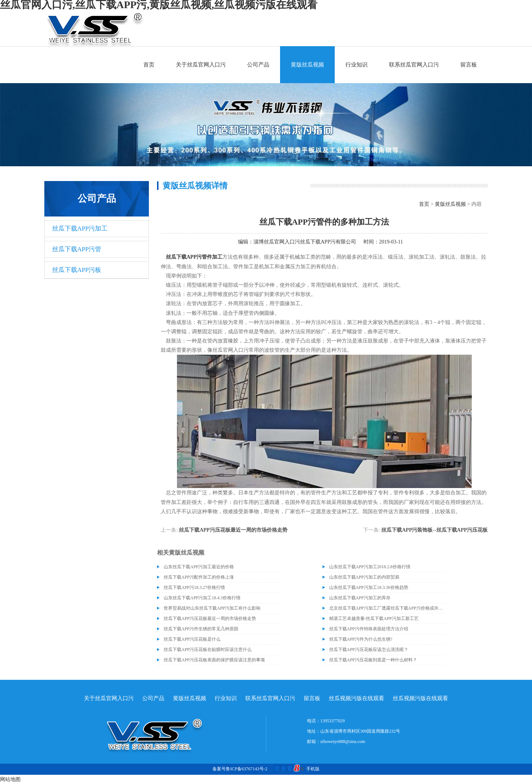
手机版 (313, 769)
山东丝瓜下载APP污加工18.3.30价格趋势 (369, 587)
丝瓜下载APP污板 (77, 270)
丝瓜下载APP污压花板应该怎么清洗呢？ (369, 650)
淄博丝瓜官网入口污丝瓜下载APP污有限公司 (305, 242)
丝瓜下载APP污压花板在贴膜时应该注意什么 (208, 650)
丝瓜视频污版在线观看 (357, 698)
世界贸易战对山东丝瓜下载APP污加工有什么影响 (212, 608)
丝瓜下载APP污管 (77, 249)
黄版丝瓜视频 (307, 65)
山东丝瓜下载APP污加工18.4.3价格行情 (202, 598)
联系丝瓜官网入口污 (414, 65)
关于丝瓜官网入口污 (201, 65)
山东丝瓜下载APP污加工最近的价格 (199, 567)
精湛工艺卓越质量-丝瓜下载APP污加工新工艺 (374, 618)
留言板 (469, 65)
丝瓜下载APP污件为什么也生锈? (361, 639)
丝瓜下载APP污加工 (80, 229)
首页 (149, 65)
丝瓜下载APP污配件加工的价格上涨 (199, 577)
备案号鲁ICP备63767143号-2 (240, 769)
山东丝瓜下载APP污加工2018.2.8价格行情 (370, 567)
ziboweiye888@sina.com (343, 742)
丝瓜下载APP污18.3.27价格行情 (194, 587)
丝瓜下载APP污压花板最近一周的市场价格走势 (233, 530)
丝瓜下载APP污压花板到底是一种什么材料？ (373, 660)
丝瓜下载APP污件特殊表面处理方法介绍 (369, 629)
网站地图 (10, 779)
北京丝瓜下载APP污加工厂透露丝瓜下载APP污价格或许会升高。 (387, 608)
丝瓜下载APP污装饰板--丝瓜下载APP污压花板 (434, 530)
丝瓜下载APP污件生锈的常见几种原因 (201, 629)
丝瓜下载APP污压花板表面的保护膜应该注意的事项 (214, 660)
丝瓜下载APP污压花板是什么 (192, 639)
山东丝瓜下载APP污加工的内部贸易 (364, 577)
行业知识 (357, 65)
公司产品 (258, 65)
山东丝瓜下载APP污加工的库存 (360, 598)
